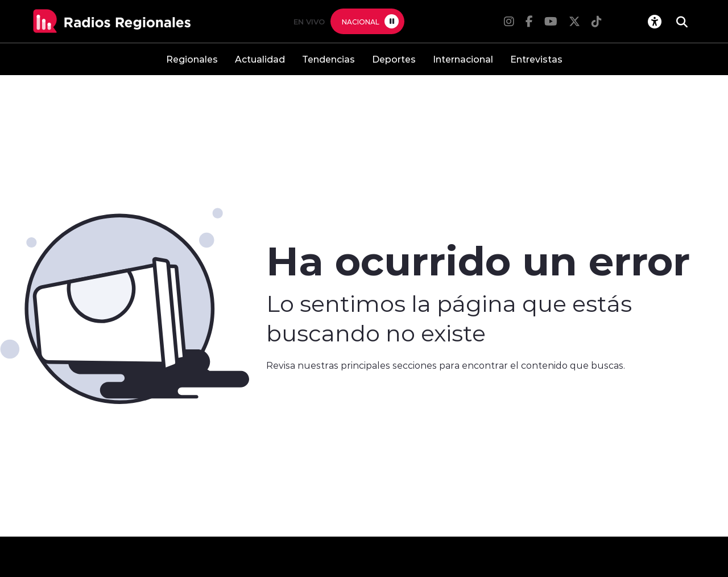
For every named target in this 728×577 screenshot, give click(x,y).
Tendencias (328, 59)
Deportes (394, 59)
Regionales (192, 59)
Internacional (463, 59)
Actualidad (260, 59)
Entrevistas (536, 59)
